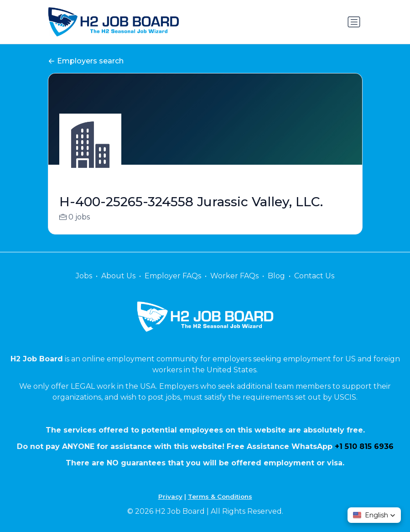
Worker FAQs (234, 276)
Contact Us (314, 276)
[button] (374, 515)
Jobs (84, 276)
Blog (276, 276)
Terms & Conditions (220, 496)
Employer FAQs (173, 276)
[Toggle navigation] (354, 22)
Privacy (170, 496)
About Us (118, 276)
